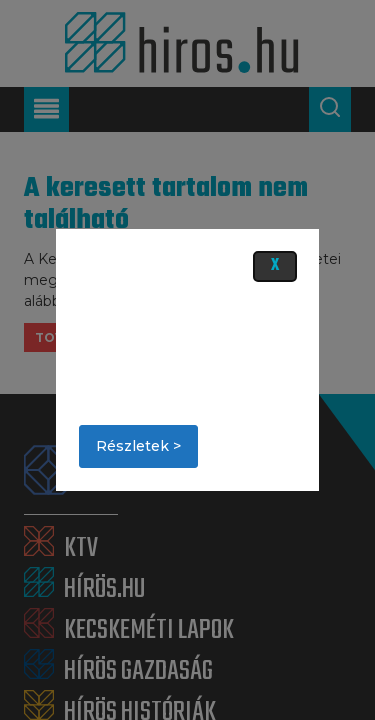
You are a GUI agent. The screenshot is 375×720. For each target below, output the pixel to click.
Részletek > (138, 446)
